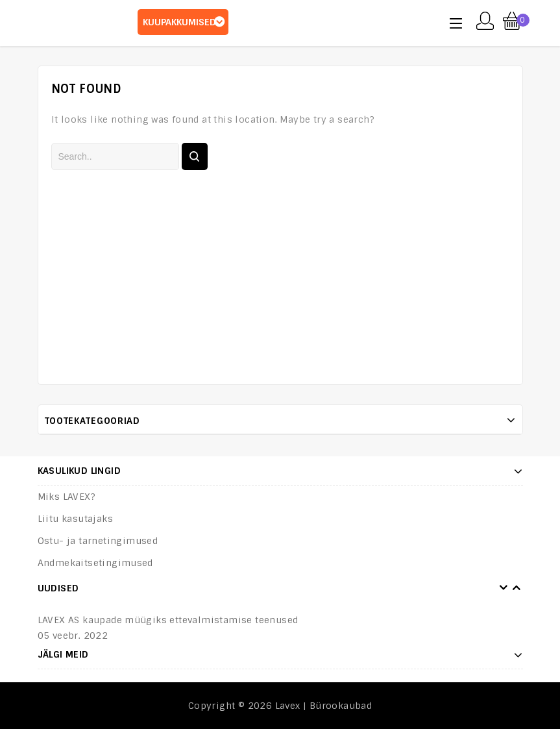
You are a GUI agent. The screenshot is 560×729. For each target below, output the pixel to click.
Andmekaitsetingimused (95, 563)
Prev (504, 588)
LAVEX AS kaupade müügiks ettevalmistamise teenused (168, 620)
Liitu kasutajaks (75, 519)
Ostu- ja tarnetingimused (98, 541)
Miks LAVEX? (67, 497)
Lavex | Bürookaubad (324, 706)
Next (517, 588)
